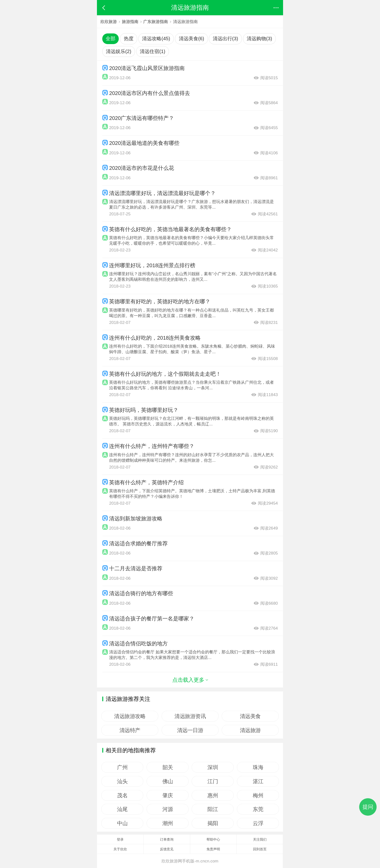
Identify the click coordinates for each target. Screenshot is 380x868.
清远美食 (250, 716)
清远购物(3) (259, 39)
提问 (368, 807)
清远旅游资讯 (190, 716)
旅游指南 (130, 22)
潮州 (168, 823)
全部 (111, 39)
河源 (168, 809)
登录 (120, 839)
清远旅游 (250, 730)
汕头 (122, 781)
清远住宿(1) (153, 51)
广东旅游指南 (156, 22)
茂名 (122, 795)
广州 (122, 767)
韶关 (168, 767)
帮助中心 (213, 839)
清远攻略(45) (156, 39)
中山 (122, 823)
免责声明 (213, 849)
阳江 (213, 809)
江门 (213, 781)
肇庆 (168, 795)
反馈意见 (167, 849)
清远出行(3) (226, 39)
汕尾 (122, 809)
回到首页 (260, 849)
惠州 (213, 795)
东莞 (258, 809)
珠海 (258, 767)
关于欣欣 (120, 849)
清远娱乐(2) (119, 51)
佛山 (168, 781)
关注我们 (260, 839)
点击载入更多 (190, 680)
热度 (129, 39)
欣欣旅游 (109, 22)
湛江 (258, 781)
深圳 (213, 767)
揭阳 (213, 823)
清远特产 (130, 730)
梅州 (258, 795)
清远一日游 (190, 730)
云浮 (258, 823)
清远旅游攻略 (130, 716)
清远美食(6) (192, 39)
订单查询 (167, 839)
